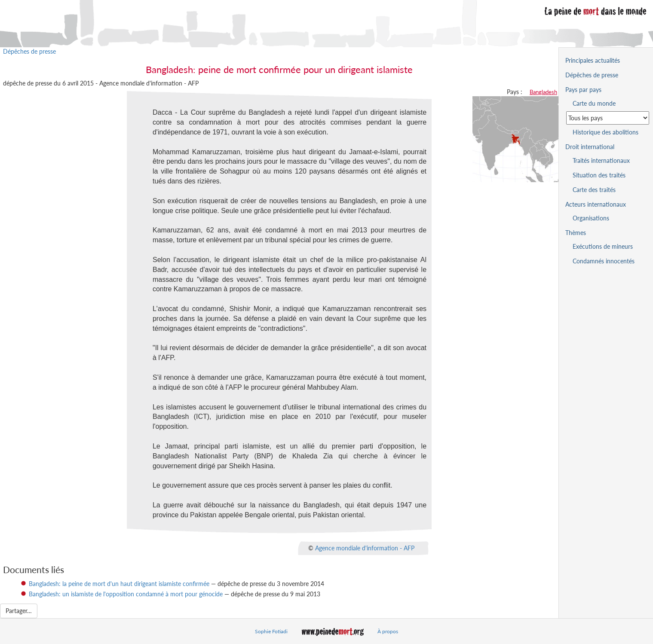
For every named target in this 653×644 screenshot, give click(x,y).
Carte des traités (594, 190)
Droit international (590, 147)
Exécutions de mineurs (603, 246)
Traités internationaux (601, 160)
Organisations (591, 218)
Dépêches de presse (29, 51)
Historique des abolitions (605, 132)
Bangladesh (543, 92)
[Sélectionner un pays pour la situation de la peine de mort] (608, 118)
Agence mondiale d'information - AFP (365, 548)
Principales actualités (593, 60)
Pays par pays (583, 90)
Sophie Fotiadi (271, 631)
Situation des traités (599, 175)
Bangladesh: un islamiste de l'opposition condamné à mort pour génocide (126, 594)
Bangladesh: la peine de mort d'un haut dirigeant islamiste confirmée (119, 584)
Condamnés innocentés (604, 261)
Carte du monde (594, 103)
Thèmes (576, 233)
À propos (388, 631)
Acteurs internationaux (596, 204)
